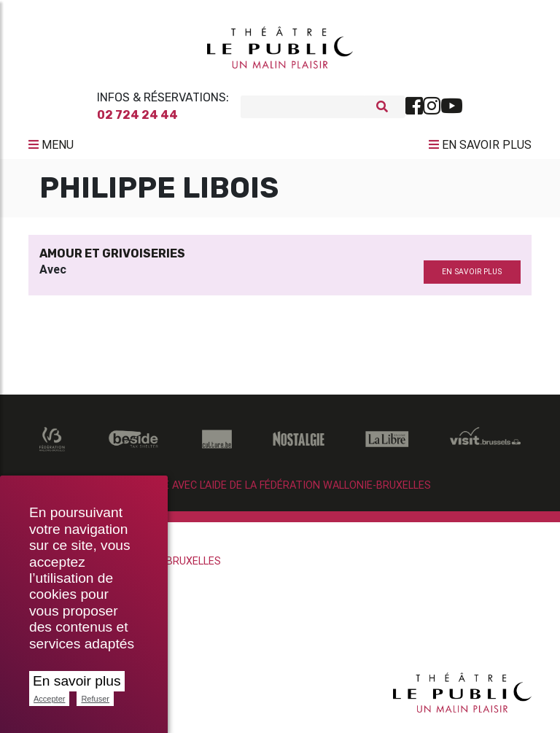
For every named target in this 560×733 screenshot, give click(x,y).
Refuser (95, 699)
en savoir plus (472, 278)
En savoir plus (77, 681)
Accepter (49, 699)
